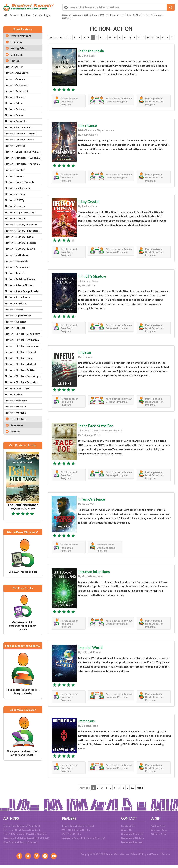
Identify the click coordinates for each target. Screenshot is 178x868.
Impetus (85, 352)
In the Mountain (91, 51)
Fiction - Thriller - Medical (20, 364)
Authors (14, 15)
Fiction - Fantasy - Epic (18, 127)
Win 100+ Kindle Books (76, 830)
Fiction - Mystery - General (21, 224)
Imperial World (90, 648)
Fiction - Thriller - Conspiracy (22, 334)
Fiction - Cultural (15, 109)
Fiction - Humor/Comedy (20, 182)
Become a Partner (132, 842)
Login (47, 15)
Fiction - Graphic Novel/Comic (23, 152)
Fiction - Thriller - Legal (19, 358)
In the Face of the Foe (96, 426)
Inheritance (88, 125)
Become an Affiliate (133, 838)
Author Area (158, 826)
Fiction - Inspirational (18, 188)
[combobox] (118, 7)
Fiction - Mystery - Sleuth (20, 249)
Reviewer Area (159, 830)
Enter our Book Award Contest (22, 830)
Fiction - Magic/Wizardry (20, 212)
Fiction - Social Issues (18, 297)
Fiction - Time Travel (17, 388)
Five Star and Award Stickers (21, 842)
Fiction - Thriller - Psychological (23, 376)
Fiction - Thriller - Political (21, 370)
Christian (112, 15)
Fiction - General (15, 146)
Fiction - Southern (16, 303)
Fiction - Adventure (16, 73)
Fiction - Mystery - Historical (22, 231)
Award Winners (72, 15)
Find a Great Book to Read (78, 826)
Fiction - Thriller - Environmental (23, 340)
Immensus (86, 721)
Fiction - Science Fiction (19, 285)
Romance (157, 15)
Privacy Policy (138, 854)
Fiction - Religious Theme (20, 279)
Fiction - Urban (14, 394)
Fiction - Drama (14, 115)
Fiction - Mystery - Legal (19, 237)
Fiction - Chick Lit (15, 97)
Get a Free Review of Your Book (22, 826)
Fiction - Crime (14, 103)
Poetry (68, 18)
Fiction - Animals (15, 79)
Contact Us (128, 826)
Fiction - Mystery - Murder (21, 243)
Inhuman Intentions (94, 572)
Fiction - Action (14, 67)
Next (140, 788)
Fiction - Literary (15, 206)
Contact (37, 15)
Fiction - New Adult (16, 261)
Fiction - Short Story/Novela (22, 291)
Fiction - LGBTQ (14, 200)
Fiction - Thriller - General (20, 352)
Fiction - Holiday (15, 170)
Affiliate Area (158, 834)
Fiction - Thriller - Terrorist (21, 382)
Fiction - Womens (15, 413)
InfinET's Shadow (92, 276)
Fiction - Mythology (16, 255)
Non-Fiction (141, 15)
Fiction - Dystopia (16, 121)
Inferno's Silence (92, 499)
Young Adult (19, 48)
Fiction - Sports (14, 309)
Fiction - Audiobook (17, 91)
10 (133, 788)
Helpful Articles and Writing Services (25, 834)
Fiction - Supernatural (18, 315)
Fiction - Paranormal (17, 267)
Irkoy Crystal (89, 202)
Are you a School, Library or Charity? (84, 838)
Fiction (126, 15)
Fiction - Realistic (15, 273)
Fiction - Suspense (16, 322)
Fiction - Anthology (16, 85)
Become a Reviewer (133, 834)
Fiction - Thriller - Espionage (22, 346)
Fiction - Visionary (16, 400)
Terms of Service (161, 854)
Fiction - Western (15, 407)
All (51, 37)
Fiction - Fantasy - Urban (19, 139)
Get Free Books (72, 834)
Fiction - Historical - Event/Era (23, 158)
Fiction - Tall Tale (15, 328)
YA (101, 15)
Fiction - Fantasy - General (21, 133)
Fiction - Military (15, 218)
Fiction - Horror (14, 176)
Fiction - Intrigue (15, 194)
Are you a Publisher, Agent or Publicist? (26, 838)
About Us (127, 830)
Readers (26, 15)
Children (91, 15)
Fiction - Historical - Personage (23, 164)
